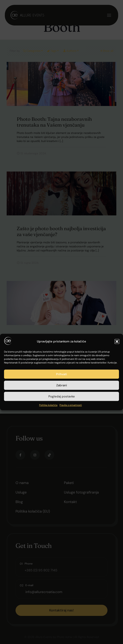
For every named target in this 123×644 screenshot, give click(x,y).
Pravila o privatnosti (71, 470)
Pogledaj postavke (62, 461)
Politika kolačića (48, 470)
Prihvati (61, 439)
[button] (117, 406)
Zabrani (62, 450)
